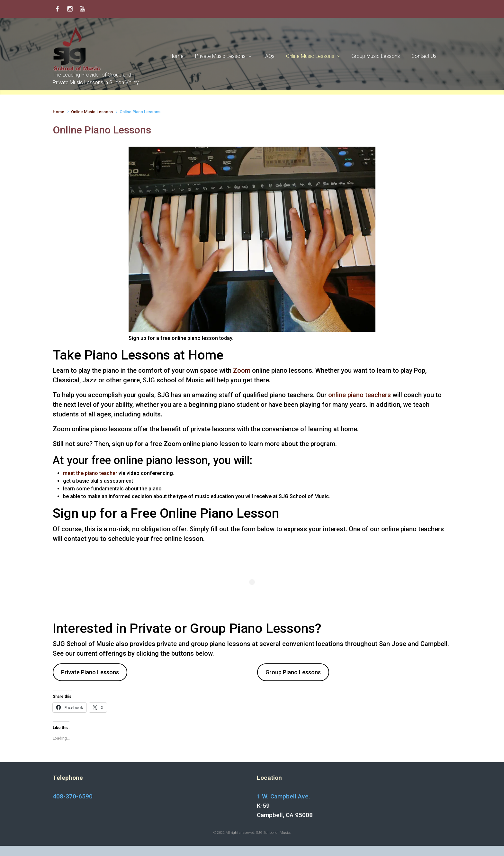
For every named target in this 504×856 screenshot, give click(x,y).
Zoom (242, 370)
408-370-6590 (73, 796)
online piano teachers (360, 395)
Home (59, 112)
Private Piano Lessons (90, 672)
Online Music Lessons (92, 112)
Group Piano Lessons (293, 672)
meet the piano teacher (90, 473)
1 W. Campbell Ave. (283, 796)
